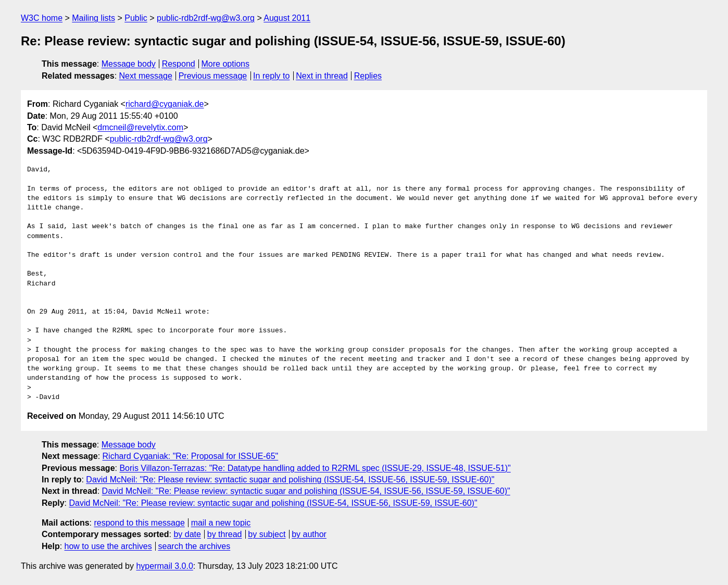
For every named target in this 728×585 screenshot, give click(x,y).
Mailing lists (93, 18)
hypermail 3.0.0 (164, 566)
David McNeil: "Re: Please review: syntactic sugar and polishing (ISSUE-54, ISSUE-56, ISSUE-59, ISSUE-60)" (290, 480)
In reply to (271, 76)
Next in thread (322, 76)
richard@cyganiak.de (165, 104)
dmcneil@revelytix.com (140, 127)
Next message (146, 76)
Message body (129, 64)
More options (226, 64)
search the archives (194, 546)
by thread (225, 534)
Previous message (213, 76)
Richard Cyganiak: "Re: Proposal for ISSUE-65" (191, 456)
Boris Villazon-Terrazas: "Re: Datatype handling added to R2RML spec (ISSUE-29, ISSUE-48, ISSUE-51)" (315, 468)
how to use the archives (108, 546)
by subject (267, 534)
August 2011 (287, 18)
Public (136, 18)
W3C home (42, 18)
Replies (368, 76)
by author (309, 534)
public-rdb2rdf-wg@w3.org (206, 18)
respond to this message (139, 523)
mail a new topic (221, 523)
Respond (179, 64)
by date (187, 534)
